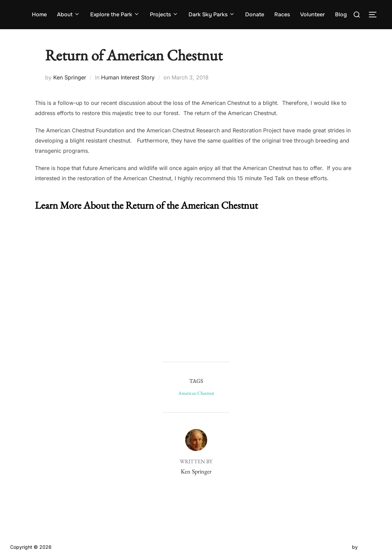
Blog (341, 14)
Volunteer (312, 14)
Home (39, 14)
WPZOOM (370, 547)
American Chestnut (196, 393)
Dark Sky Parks (212, 14)
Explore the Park (115, 14)
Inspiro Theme (335, 547)
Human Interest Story (128, 77)
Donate (255, 14)
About (68, 14)
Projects (164, 14)
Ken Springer (70, 77)
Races (282, 14)
